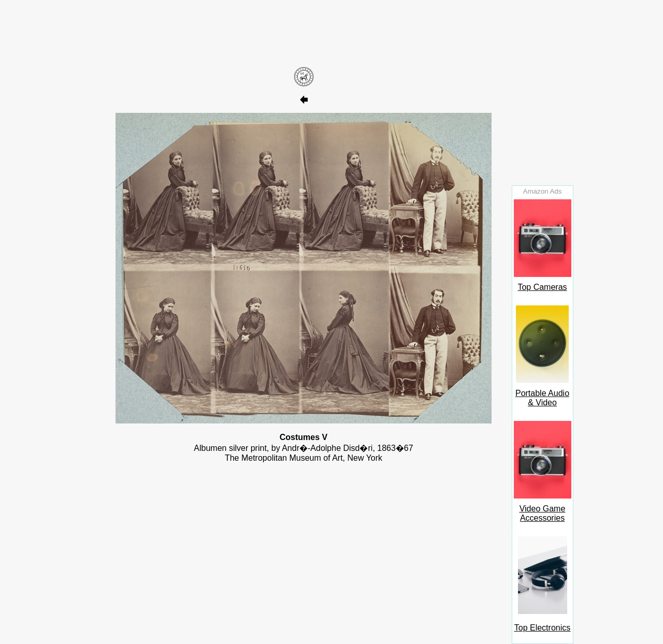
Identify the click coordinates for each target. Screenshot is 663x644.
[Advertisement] (304, 33)
